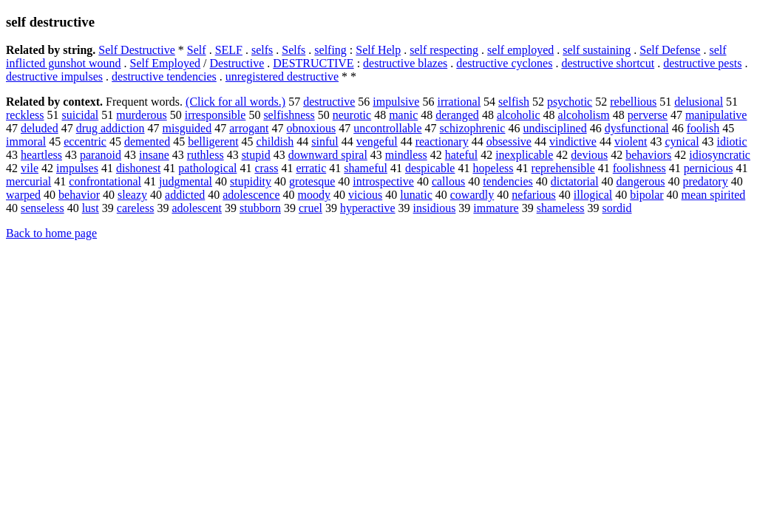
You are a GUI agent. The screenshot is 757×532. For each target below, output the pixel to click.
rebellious (633, 102)
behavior (79, 195)
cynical (682, 141)
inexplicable (524, 155)
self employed (520, 50)
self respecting (444, 50)
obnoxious (312, 128)
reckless (25, 115)
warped (23, 195)
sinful (325, 141)
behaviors (648, 155)
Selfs (293, 50)
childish (275, 141)
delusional (699, 102)
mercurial (28, 181)
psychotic (570, 102)
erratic (311, 168)
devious (589, 155)
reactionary (442, 141)
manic (403, 115)
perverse (648, 115)
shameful (366, 168)
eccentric (85, 141)
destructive (329, 102)
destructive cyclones (504, 63)
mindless (406, 155)
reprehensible (563, 168)
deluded (40, 128)
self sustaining (597, 50)
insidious (435, 208)
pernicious (709, 168)
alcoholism (584, 115)
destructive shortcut (608, 63)
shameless (561, 208)
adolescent (197, 208)
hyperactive (368, 208)
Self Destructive (137, 50)
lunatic (416, 195)
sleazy (132, 195)
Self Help (378, 50)
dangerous (641, 181)
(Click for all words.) (235, 102)
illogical (593, 195)
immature (496, 208)
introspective (383, 181)
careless (136, 208)
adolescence (251, 195)
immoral (26, 141)
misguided (187, 128)
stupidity (251, 181)
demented (147, 141)
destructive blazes (405, 63)
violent (631, 141)
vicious (365, 195)
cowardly (472, 195)
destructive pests (702, 63)
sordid (617, 208)
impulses (77, 168)
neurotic (352, 115)
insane (154, 155)
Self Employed (166, 63)
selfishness (289, 115)
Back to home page (51, 233)
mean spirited (714, 195)
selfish (514, 102)
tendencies (508, 181)
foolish (703, 128)
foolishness (639, 168)
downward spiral (328, 155)
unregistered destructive (282, 76)
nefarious (534, 195)
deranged (457, 115)
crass (266, 168)
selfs (262, 50)
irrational (459, 102)
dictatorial (575, 181)
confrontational (105, 181)
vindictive (573, 141)
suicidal (81, 115)
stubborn (260, 208)
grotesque (312, 181)
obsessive (509, 141)
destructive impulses (54, 76)
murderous (141, 115)
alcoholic (519, 115)
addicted (185, 195)
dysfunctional (637, 128)
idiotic (732, 141)
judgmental (186, 181)
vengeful (377, 141)
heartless (41, 155)
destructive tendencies (164, 76)
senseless (43, 208)
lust (91, 208)
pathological (207, 168)
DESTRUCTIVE (313, 63)
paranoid (101, 155)
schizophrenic (473, 128)
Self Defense (670, 50)
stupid (256, 155)
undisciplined (554, 128)
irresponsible (215, 115)
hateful (461, 155)
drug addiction (111, 128)
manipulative (716, 115)
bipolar (646, 195)
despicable (430, 168)
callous (448, 181)
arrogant (249, 128)
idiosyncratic (720, 155)
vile (30, 168)
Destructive (237, 63)
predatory (705, 181)
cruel (310, 208)
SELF (229, 50)
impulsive (396, 102)
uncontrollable (387, 128)
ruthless (206, 155)
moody (314, 195)
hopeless (493, 168)
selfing (330, 50)
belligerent (213, 141)
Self (197, 50)
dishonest (138, 168)
